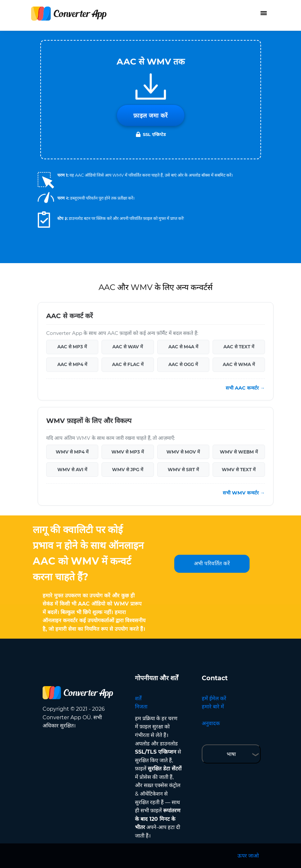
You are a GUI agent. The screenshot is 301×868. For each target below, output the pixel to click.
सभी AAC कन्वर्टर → (245, 388)
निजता (141, 707)
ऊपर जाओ (248, 856)
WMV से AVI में (72, 470)
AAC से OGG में (183, 364)
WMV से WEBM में (239, 452)
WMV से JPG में (128, 470)
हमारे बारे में (213, 707)
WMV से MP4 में (72, 452)
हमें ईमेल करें (214, 698)
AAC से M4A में (183, 347)
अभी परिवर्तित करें (212, 563)
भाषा (231, 754)
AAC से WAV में (128, 347)
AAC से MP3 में (72, 347)
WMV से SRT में (183, 470)
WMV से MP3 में (128, 452)
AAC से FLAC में (128, 364)
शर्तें (138, 698)
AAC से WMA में (239, 364)
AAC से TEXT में (239, 347)
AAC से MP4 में (72, 364)
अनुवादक (211, 723)
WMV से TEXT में (239, 470)
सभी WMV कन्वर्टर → (244, 493)
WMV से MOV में (183, 452)
